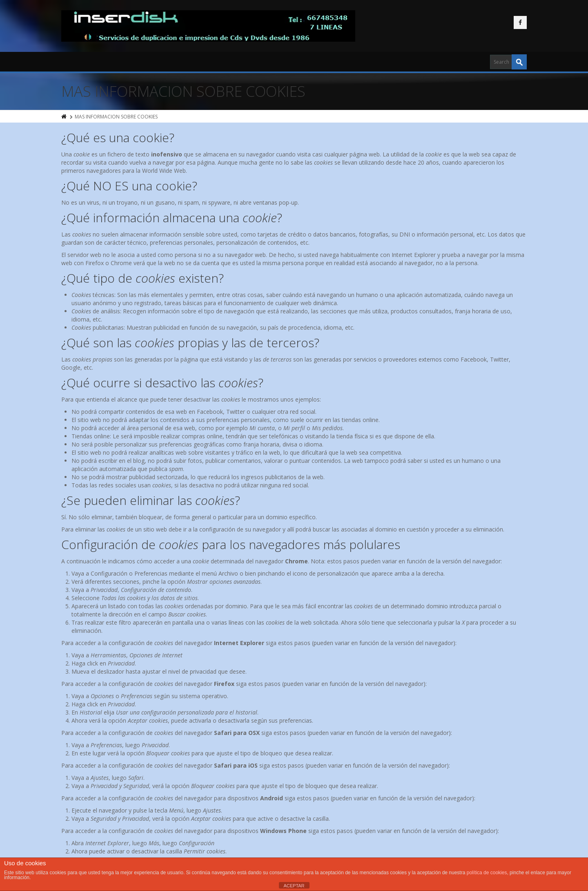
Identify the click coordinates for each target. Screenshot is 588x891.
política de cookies (487, 873)
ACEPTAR (294, 886)
